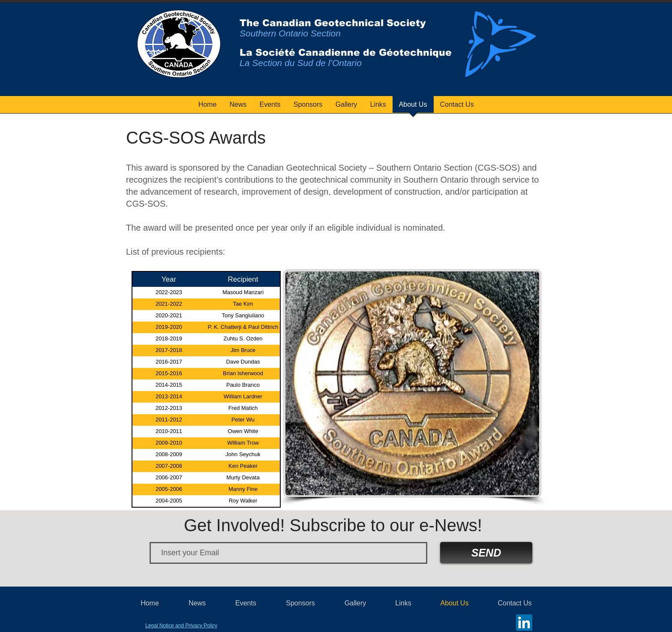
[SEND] (486, 553)
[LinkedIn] (524, 623)
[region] (500, 48)
